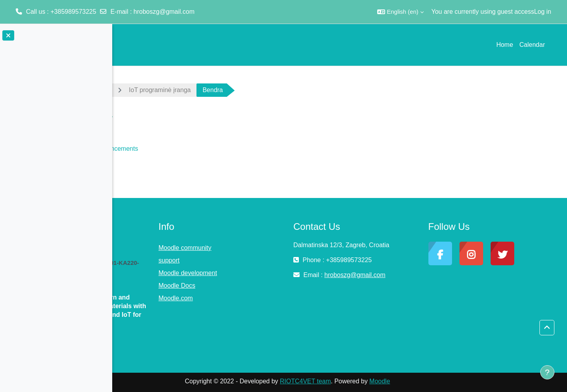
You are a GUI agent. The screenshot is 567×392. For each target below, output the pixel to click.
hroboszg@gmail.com (164, 12)
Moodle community (263, 248)
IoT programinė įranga (212, 90)
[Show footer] (547, 372)
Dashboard (146, 90)
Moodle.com (254, 298)
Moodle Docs (255, 286)
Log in (543, 12)
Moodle (432, 381)
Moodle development (266, 273)
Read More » (145, 341)
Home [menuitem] (505, 45)
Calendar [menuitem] (532, 45)
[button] (400, 12)
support (247, 260)
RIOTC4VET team (358, 381)
